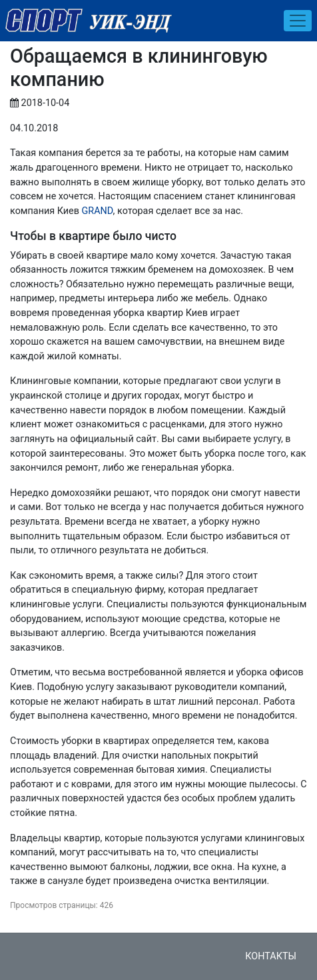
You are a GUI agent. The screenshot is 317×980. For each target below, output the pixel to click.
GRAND (98, 211)
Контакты (271, 956)
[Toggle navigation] (298, 21)
